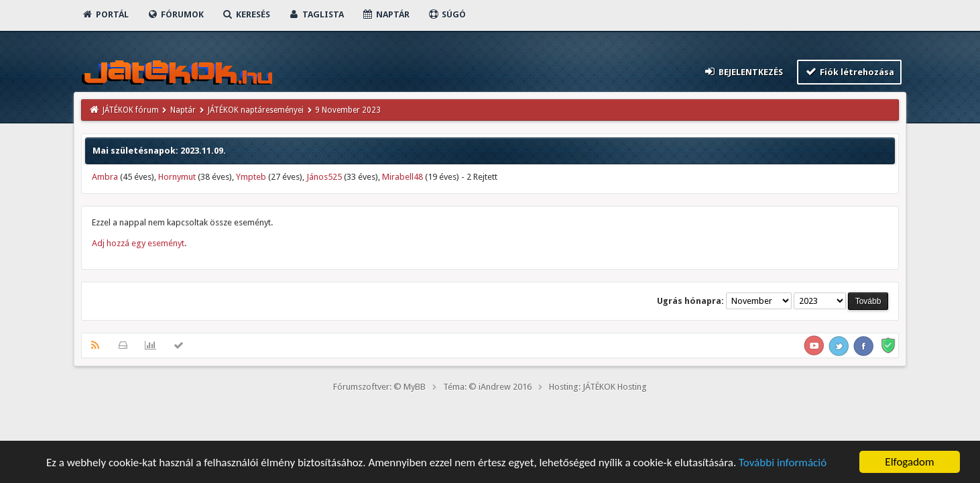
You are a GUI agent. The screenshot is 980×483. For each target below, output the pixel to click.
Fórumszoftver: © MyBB (379, 387)
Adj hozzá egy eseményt (138, 243)
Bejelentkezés (743, 71)
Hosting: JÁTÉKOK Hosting (598, 387)
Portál (105, 14)
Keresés (246, 14)
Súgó (447, 14)
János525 (324, 177)
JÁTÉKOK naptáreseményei (256, 110)
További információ (783, 463)
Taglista (316, 14)
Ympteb (251, 177)
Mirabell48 (403, 177)
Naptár (386, 14)
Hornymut (177, 177)
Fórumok (175, 14)
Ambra (105, 177)
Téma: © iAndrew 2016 (487, 387)
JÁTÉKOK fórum (131, 110)
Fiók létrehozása (850, 71)
